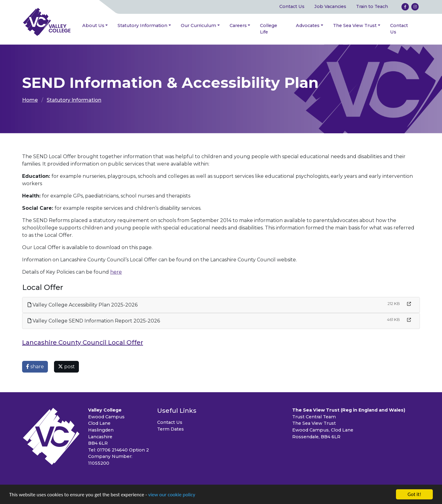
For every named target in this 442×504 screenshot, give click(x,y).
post (66, 367)
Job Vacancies (330, 6)
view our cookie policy (172, 495)
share (35, 367)
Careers (238, 25)
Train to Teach (372, 6)
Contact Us (292, 6)
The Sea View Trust (355, 25)
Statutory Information (142, 25)
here (116, 272)
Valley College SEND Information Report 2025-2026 (94, 321)
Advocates (308, 25)
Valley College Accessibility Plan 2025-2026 (83, 305)
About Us (93, 25)
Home (30, 100)
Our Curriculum (198, 25)
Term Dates (171, 429)
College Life (269, 29)
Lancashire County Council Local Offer (83, 342)
